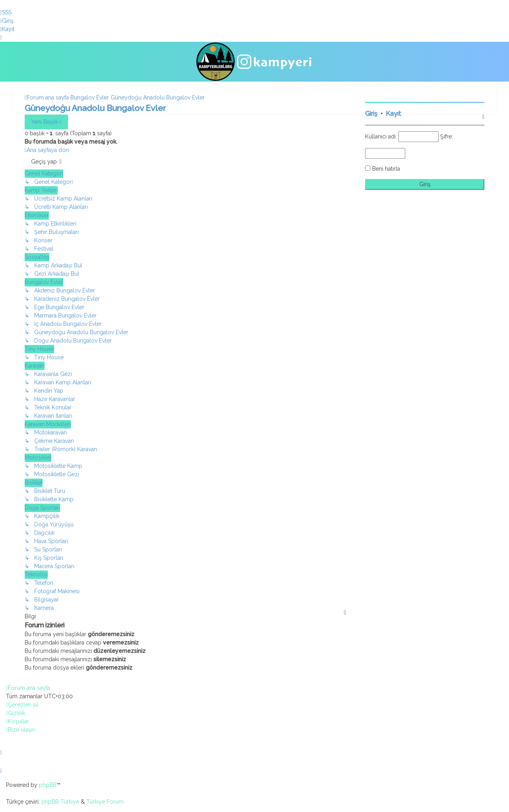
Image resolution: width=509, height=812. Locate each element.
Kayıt (393, 113)
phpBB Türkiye (60, 802)
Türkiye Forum (105, 802)
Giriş (371, 113)
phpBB (48, 785)
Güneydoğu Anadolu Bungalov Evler (95, 107)
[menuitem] (6, 13)
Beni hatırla (386, 168)
